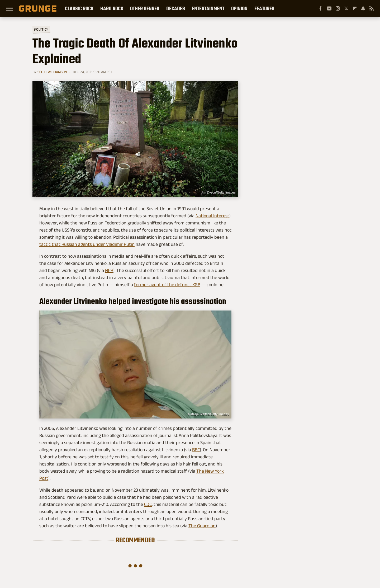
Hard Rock (112, 8)
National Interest (212, 216)
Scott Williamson (52, 72)
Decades (176, 8)
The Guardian (202, 526)
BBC (196, 450)
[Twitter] (346, 8)
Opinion (239, 8)
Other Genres (145, 8)
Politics (41, 29)
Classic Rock (79, 8)
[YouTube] (329, 8)
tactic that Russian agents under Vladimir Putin (87, 244)
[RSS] (372, 8)
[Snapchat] (363, 8)
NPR (109, 270)
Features (264, 8)
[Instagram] (338, 8)
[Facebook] (320, 8)
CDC (148, 504)
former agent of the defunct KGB (167, 285)
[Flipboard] (355, 8)
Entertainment (208, 8)
